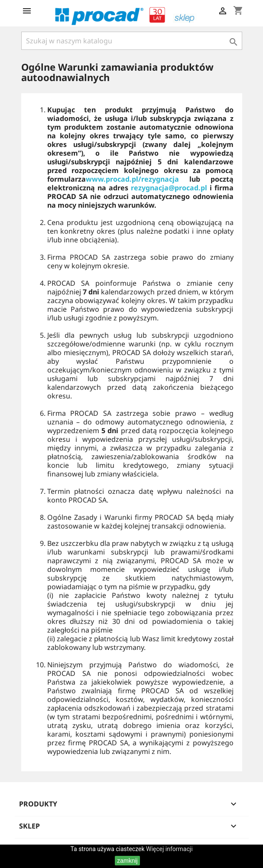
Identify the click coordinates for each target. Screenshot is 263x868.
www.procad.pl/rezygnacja (132, 179)
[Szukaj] (132, 41)
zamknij (127, 861)
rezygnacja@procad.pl (170, 188)
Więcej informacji (169, 849)
